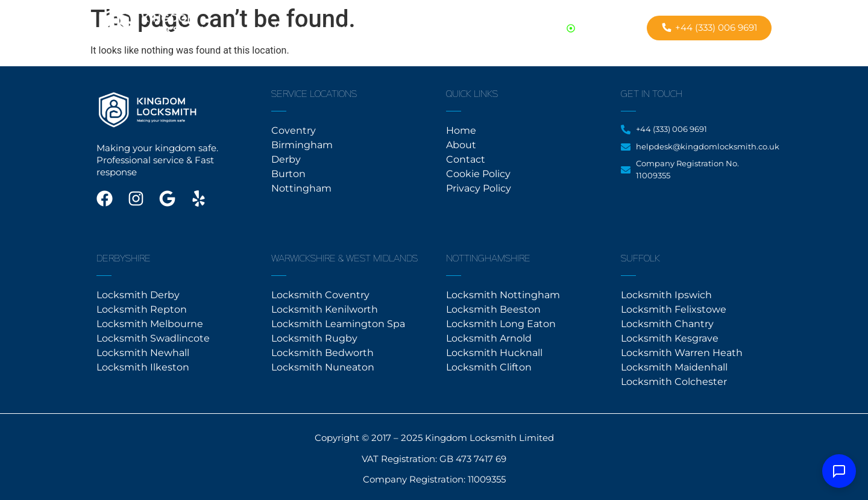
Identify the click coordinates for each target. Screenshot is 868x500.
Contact (382, 28)
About (334, 28)
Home (290, 28)
